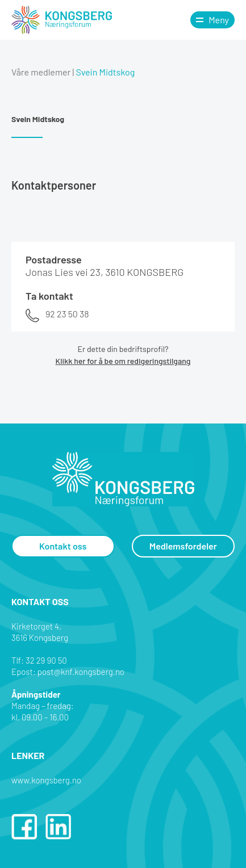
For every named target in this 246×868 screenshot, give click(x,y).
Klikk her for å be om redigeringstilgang (123, 361)
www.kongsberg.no (46, 780)
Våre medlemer (41, 72)
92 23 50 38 (67, 314)
